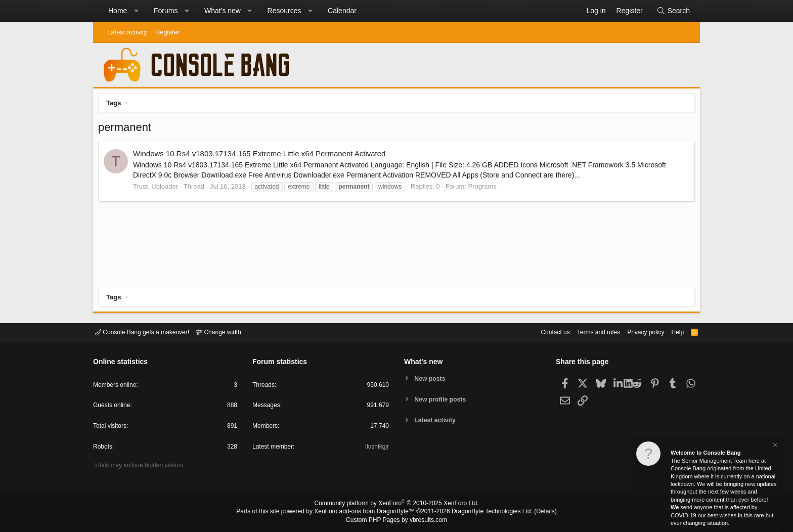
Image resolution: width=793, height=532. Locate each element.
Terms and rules (586, 331)
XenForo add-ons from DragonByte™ (367, 512)
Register (167, 32)
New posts (432, 378)
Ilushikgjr (376, 448)
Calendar (342, 11)
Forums (166, 11)
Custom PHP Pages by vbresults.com (396, 520)
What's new (223, 11)
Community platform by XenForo (396, 505)
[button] (136, 11)
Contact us (540, 331)
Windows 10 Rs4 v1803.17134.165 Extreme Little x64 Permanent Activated (262, 156)
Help (671, 331)
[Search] (673, 11)
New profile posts (443, 399)
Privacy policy (637, 331)
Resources (284, 11)
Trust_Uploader (158, 189)
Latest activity (127, 32)
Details (533, 512)
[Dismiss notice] (774, 446)
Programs (484, 189)
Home (118, 11)
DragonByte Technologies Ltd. (484, 512)
